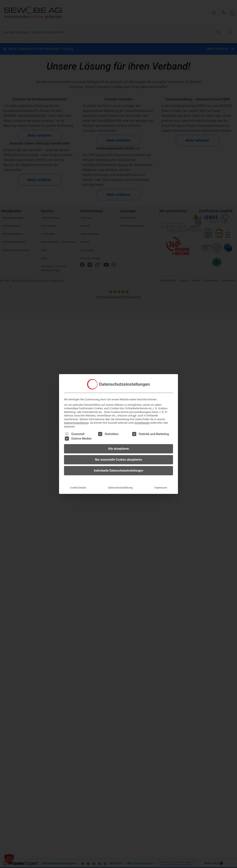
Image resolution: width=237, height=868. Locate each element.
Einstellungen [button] (142, 423)
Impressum (161, 488)
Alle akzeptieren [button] (118, 449)
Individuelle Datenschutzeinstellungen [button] (119, 471)
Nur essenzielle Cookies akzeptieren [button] (118, 460)
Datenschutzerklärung (76, 423)
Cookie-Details (78, 488)
